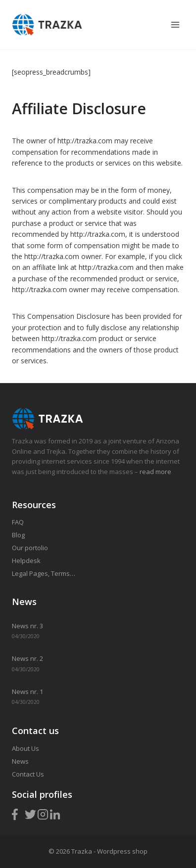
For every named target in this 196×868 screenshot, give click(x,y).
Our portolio (30, 548)
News (20, 761)
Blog (18, 535)
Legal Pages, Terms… (44, 573)
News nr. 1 (27, 692)
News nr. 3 (27, 626)
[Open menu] (175, 24)
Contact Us (28, 774)
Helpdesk (26, 561)
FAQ (18, 522)
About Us (25, 748)
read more (155, 472)
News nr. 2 (27, 658)
